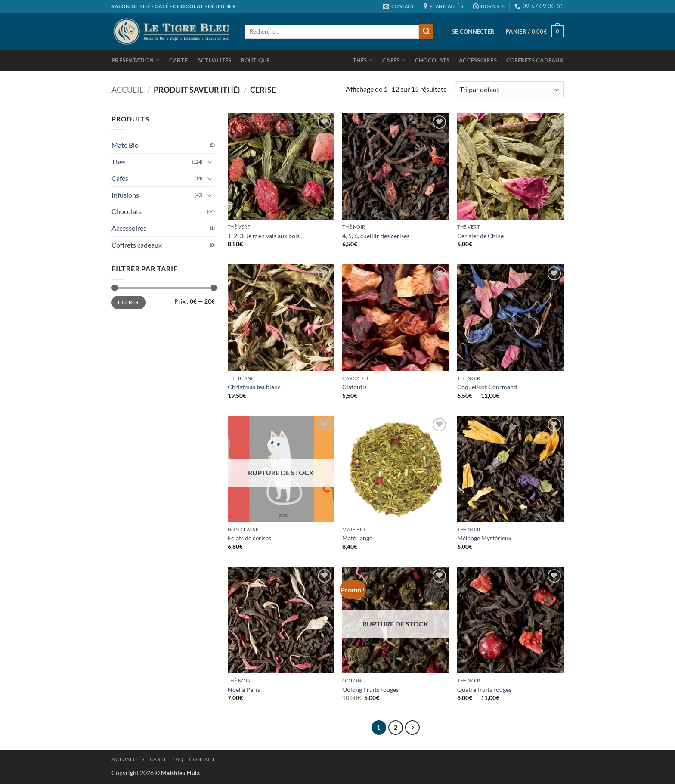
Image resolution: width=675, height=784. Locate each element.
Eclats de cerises (249, 538)
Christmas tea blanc (254, 387)
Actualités (214, 60)
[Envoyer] (426, 31)
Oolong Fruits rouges (370, 689)
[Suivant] (412, 728)
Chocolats (432, 60)
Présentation (136, 60)
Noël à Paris (244, 689)
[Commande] (509, 90)
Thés (363, 60)
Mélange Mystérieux (484, 538)
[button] (473, 31)
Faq (178, 759)
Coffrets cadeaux (535, 60)
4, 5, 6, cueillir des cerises (376, 236)
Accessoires (478, 60)
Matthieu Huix (181, 773)
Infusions (125, 195)
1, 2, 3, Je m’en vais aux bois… (266, 236)
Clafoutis (355, 387)
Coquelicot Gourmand (487, 387)
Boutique (255, 60)
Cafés (394, 60)
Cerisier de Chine (480, 236)
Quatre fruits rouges (484, 689)
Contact (202, 759)
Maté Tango (358, 538)
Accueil (127, 90)
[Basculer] (210, 161)
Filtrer (128, 302)
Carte (178, 60)
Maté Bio (125, 145)
